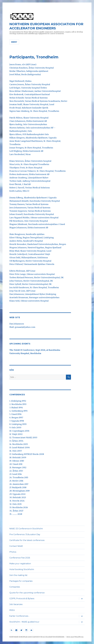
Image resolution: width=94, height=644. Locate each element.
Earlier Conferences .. (19, 616)
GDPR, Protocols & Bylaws (22, 599)
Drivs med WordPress (75, 637)
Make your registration (20, 564)
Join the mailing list (18, 575)
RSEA (12, 610)
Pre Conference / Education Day (25, 534)
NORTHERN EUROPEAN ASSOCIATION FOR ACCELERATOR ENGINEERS (46, 26)
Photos (13, 552)
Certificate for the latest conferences (27, 540)
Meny (14, 42)
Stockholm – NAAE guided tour (24, 622)
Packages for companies (21, 581)
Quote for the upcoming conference (27, 593)
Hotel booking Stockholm (22, 569)
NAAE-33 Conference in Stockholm (26, 529)
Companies (15, 587)
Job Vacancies (16, 604)
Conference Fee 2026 (20, 558)
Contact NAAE (16, 546)
